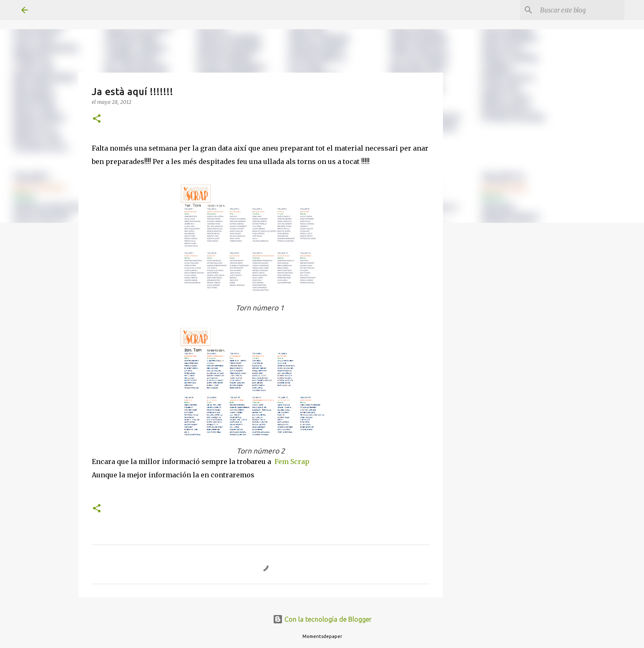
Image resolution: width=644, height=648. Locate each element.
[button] (97, 119)
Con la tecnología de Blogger (322, 619)
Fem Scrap (292, 461)
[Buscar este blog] (581, 10)
